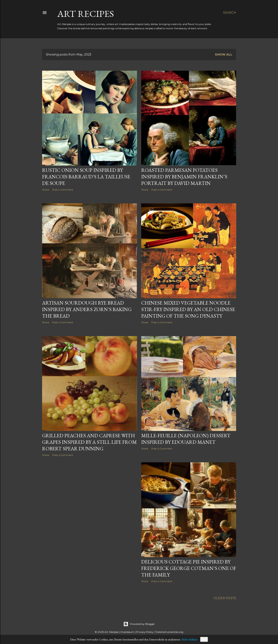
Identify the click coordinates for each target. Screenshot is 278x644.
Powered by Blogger (139, 624)
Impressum (127, 632)
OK (204, 639)
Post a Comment (63, 190)
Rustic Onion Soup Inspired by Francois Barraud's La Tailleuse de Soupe (86, 177)
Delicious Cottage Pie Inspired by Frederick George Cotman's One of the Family (189, 568)
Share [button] (46, 190)
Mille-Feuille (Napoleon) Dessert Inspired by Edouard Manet (186, 439)
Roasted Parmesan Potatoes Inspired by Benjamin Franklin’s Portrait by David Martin (184, 177)
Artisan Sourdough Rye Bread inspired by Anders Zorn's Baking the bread (87, 309)
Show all (224, 54)
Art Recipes (86, 14)
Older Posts (225, 598)
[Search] (230, 13)
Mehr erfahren (189, 639)
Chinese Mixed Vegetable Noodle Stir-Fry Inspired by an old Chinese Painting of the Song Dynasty (188, 309)
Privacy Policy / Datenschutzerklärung (160, 632)
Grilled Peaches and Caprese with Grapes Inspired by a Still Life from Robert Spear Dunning (89, 442)
